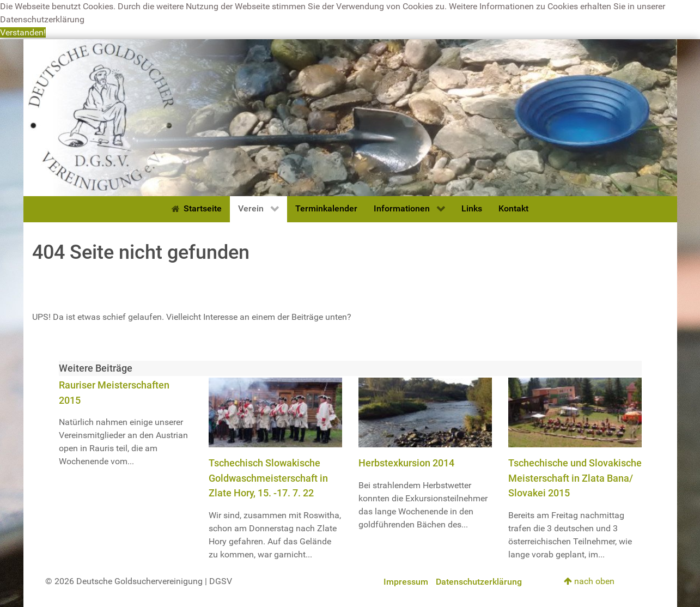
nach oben (589, 581)
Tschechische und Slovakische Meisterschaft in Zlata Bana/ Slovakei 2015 (575, 478)
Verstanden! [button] (23, 32)
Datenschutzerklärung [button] (42, 19)
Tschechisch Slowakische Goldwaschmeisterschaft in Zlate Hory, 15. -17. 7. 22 (268, 478)
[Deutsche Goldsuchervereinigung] (350, 117)
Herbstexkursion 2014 (406, 463)
